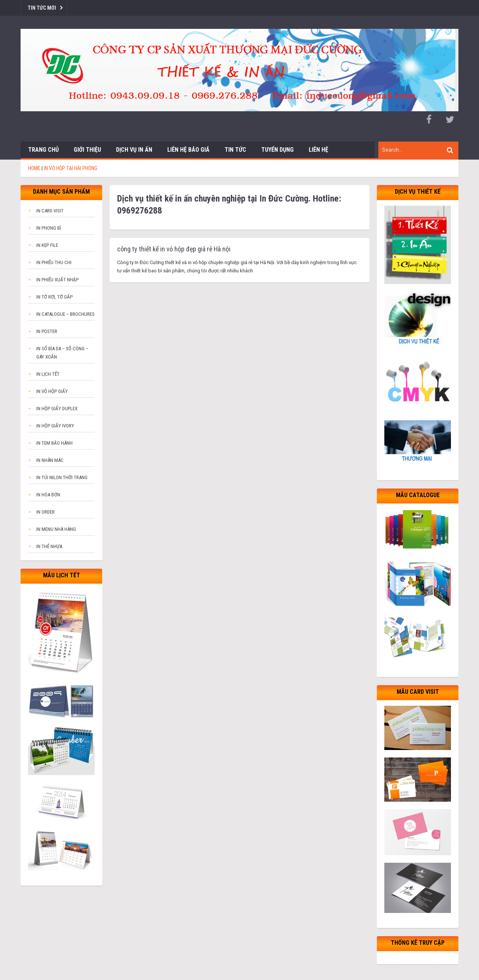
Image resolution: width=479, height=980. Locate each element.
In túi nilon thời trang (62, 477)
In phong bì (49, 228)
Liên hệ (318, 150)
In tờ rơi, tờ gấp (54, 297)
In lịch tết (48, 374)
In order (45, 512)
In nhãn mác (50, 460)
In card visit (50, 211)
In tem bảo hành (54, 443)
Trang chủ (43, 150)
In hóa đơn (48, 495)
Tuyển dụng (277, 150)
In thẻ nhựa (49, 546)
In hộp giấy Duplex (57, 409)
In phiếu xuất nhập (57, 280)
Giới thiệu (87, 150)
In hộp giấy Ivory (55, 426)
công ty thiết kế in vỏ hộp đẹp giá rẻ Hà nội (174, 249)
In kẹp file (47, 245)
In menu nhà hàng (56, 529)
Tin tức (235, 150)
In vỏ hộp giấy (52, 391)
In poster (47, 331)
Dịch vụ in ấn (134, 150)
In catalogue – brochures (65, 314)
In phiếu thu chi (54, 262)
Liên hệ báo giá (188, 150)
